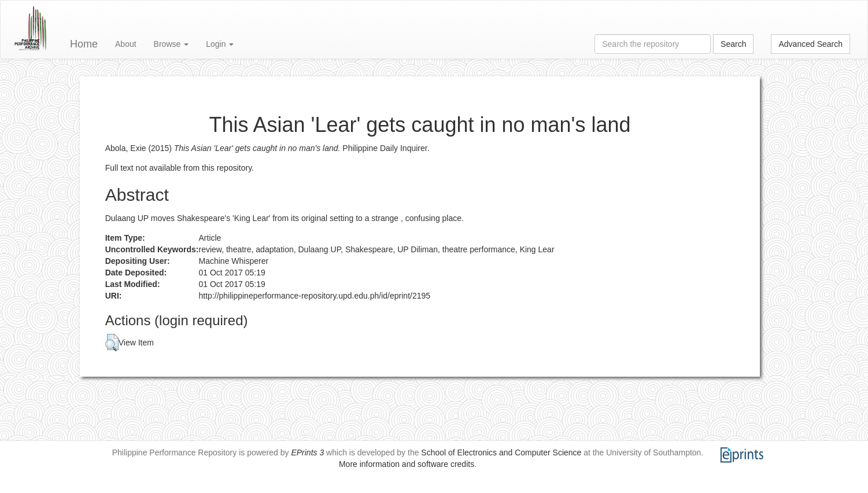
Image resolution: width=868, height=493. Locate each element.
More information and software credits (407, 464)
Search (733, 44)
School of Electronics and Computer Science (501, 452)
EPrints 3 (307, 452)
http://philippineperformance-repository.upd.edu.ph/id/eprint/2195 (315, 296)
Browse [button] (171, 44)
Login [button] (220, 44)
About (126, 44)
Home (84, 44)
